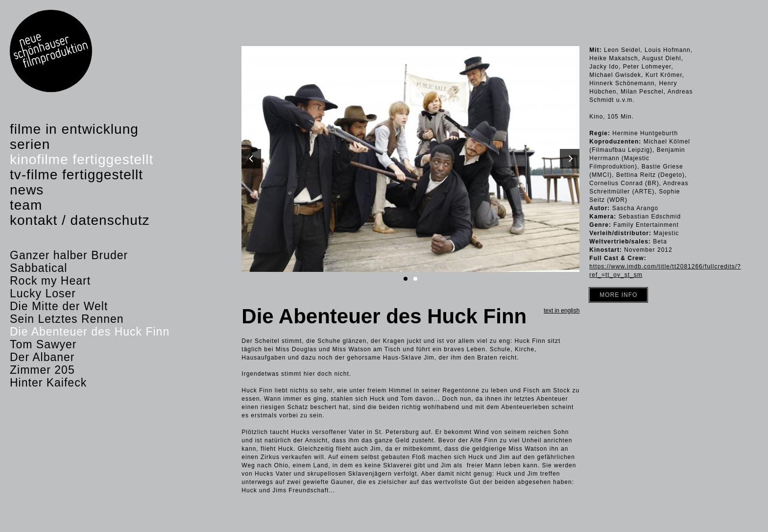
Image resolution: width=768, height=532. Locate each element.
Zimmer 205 (42, 370)
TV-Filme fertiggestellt (76, 175)
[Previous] (251, 159)
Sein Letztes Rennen (67, 319)
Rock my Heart (50, 281)
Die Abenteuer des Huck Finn (90, 332)
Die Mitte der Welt (59, 306)
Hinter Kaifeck (48, 383)
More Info (618, 295)
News (27, 190)
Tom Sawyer (43, 344)
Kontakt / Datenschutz (80, 220)
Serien (30, 144)
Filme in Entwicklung (74, 129)
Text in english (562, 311)
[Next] (570, 159)
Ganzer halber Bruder (69, 255)
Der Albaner (42, 357)
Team (26, 205)
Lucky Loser (43, 293)
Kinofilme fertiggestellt (82, 159)
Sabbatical (38, 268)
